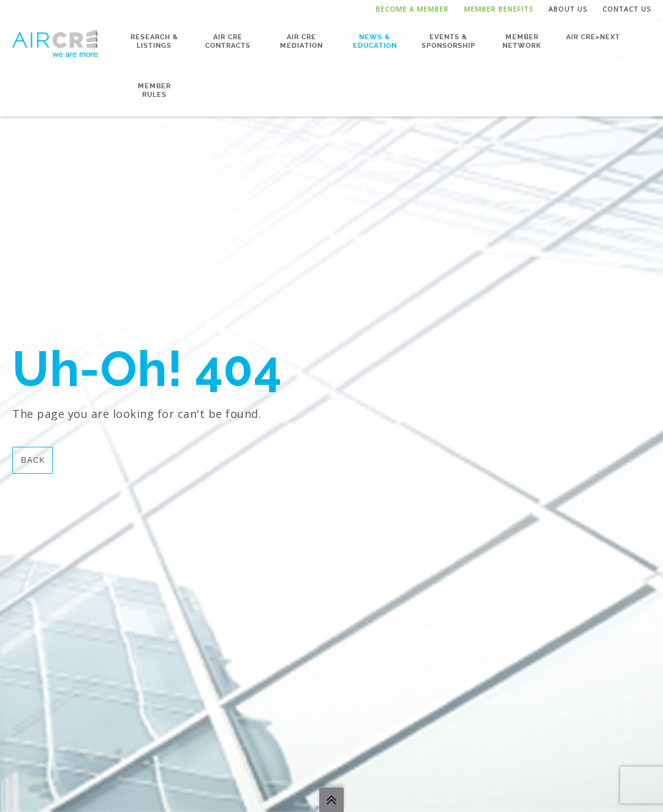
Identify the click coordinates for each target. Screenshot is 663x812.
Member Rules (154, 90)
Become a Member (412, 9)
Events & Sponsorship (449, 41)
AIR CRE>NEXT (593, 37)
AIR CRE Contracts (228, 41)
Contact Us (627, 9)
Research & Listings (154, 41)
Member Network (522, 41)
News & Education (375, 41)
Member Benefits (498, 9)
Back (33, 460)
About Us (568, 9)
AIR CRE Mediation (301, 41)
